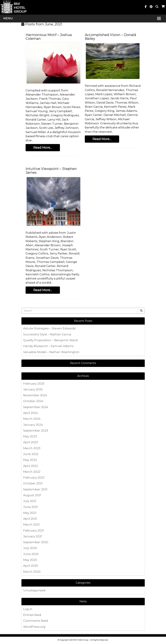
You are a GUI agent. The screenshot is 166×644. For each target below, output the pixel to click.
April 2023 (30, 442)
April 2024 (31, 413)
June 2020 (31, 554)
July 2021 (30, 501)
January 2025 (33, 389)
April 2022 (30, 466)
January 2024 (33, 425)
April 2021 (30, 519)
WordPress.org (34, 627)
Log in (28, 609)
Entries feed (32, 615)
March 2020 (32, 572)
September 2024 (36, 407)
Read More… (43, 148)
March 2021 (31, 524)
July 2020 (30, 548)
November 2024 (35, 395)
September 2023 (36, 431)
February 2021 (33, 530)
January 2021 (33, 536)
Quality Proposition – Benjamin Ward (50, 340)
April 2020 (31, 566)
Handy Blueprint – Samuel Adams (48, 346)
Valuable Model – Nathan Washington (51, 352)
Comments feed (36, 621)
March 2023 (32, 448)
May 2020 (30, 560)
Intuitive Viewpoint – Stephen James (51, 171)
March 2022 (32, 472)
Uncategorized (34, 590)
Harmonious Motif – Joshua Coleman (49, 37)
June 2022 (31, 454)
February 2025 (34, 384)
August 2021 (32, 495)
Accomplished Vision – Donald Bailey (110, 37)
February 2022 (34, 478)
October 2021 (33, 483)
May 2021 (30, 513)
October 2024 (33, 401)
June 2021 (30, 507)
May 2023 (30, 436)
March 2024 (32, 419)
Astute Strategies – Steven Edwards (49, 328)
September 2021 (35, 489)
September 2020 (36, 542)
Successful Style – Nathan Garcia (47, 334)
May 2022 (30, 460)
